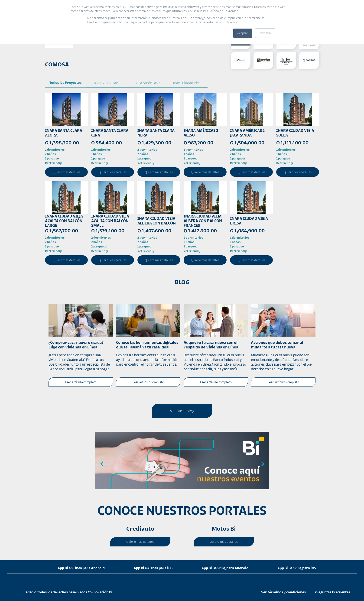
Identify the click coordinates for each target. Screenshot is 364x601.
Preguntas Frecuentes (332, 592)
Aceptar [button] (243, 33)
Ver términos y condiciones (283, 592)
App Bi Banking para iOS (297, 568)
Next (262, 464)
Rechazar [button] (265, 33)
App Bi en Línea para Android (81, 568)
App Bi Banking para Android (225, 568)
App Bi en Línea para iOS (153, 568)
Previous (102, 464)
